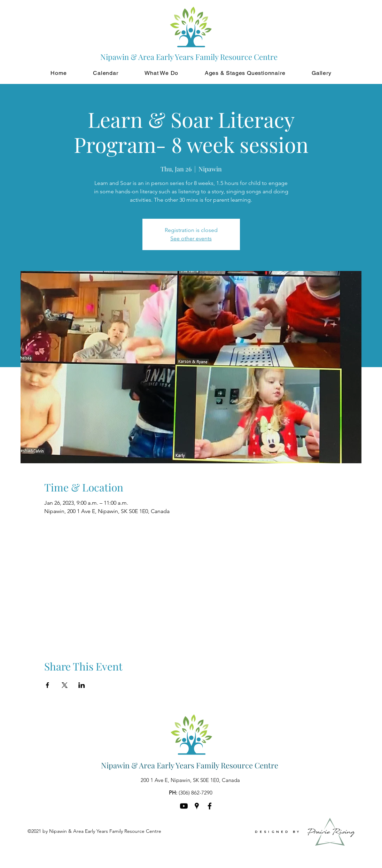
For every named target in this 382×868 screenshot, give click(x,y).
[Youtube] (184, 806)
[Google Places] (197, 806)
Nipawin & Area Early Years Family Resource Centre (190, 765)
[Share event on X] (65, 685)
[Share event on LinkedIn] (82, 685)
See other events (191, 238)
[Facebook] (210, 806)
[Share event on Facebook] (48, 685)
